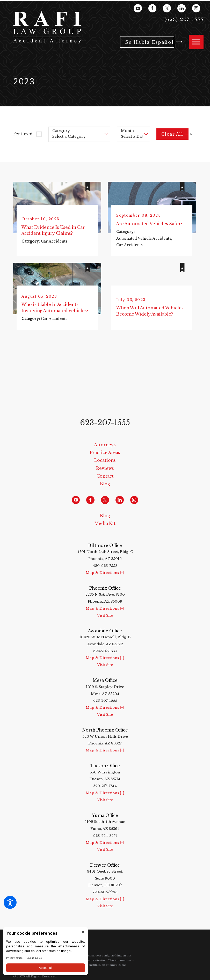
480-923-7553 (105, 567)
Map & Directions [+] (105, 574)
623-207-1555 (105, 424)
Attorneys (105, 446)
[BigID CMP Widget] (46, 952)
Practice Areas (105, 454)
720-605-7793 (105, 893)
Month (127, 131)
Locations (105, 462)
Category (61, 131)
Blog (105, 485)
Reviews (105, 469)
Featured (23, 134)
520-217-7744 (105, 787)
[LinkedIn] (181, 8)
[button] (10, 902)
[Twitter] (167, 8)
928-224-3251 (105, 837)
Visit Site (105, 616)
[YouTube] (138, 8)
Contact (105, 477)
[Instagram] (196, 8)
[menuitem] (105, 446)
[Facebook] (152, 8)
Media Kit (105, 525)
